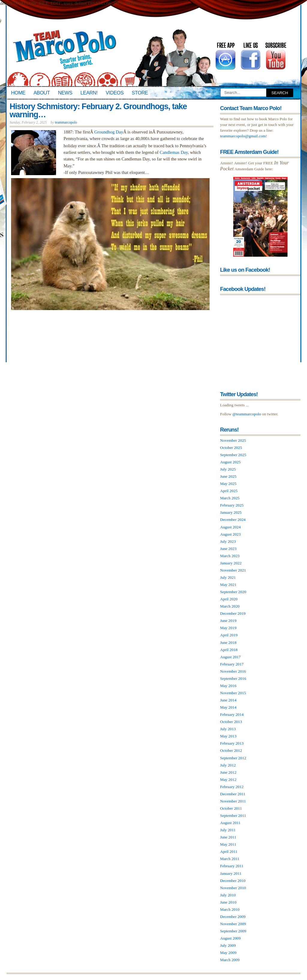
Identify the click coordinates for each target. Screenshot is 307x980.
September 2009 (233, 931)
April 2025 (229, 491)
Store (140, 93)
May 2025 (228, 484)
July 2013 (228, 729)
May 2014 (228, 707)
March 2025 (230, 498)
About (42, 93)
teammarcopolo (66, 122)
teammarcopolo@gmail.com (243, 136)
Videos (115, 93)
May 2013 (228, 736)
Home (18, 93)
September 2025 (233, 455)
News (65, 93)
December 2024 (233, 520)
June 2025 (228, 476)
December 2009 (233, 917)
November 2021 (233, 570)
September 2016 (233, 678)
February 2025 (232, 505)
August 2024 (230, 527)
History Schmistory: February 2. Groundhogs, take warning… (98, 111)
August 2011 (230, 823)
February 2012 (232, 787)
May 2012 (228, 780)
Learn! (89, 93)
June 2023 (228, 549)
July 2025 (228, 469)
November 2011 (233, 801)
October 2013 (231, 722)
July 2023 (228, 541)
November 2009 (233, 924)
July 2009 (228, 945)
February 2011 (232, 866)
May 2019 (228, 628)
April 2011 (229, 852)
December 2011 (233, 794)
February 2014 (232, 714)
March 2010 (230, 909)
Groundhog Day (109, 132)
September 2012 (233, 758)
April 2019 (229, 635)
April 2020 (229, 599)
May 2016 (228, 686)
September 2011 (233, 816)
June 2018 (228, 642)
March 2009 (230, 960)
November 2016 (233, 671)
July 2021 (228, 577)
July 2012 (228, 765)
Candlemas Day (174, 152)
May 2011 (228, 844)
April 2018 (229, 650)
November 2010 (233, 888)
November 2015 (233, 693)
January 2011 (231, 873)
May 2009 (228, 953)
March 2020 (230, 606)
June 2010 (228, 902)
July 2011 (228, 830)
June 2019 (228, 621)
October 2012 (231, 750)
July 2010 (228, 895)
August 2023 (230, 534)
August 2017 (230, 657)
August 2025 (230, 462)
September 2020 (233, 592)
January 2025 (231, 512)
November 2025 (233, 440)
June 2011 (228, 837)
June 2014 (228, 700)
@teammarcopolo (247, 414)
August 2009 (230, 938)
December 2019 (233, 613)
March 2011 (230, 859)
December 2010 (233, 881)
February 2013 (232, 743)
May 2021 (228, 585)
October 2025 (231, 448)
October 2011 (231, 808)
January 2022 (231, 563)
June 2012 (228, 772)
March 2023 (230, 556)
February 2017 (232, 664)
